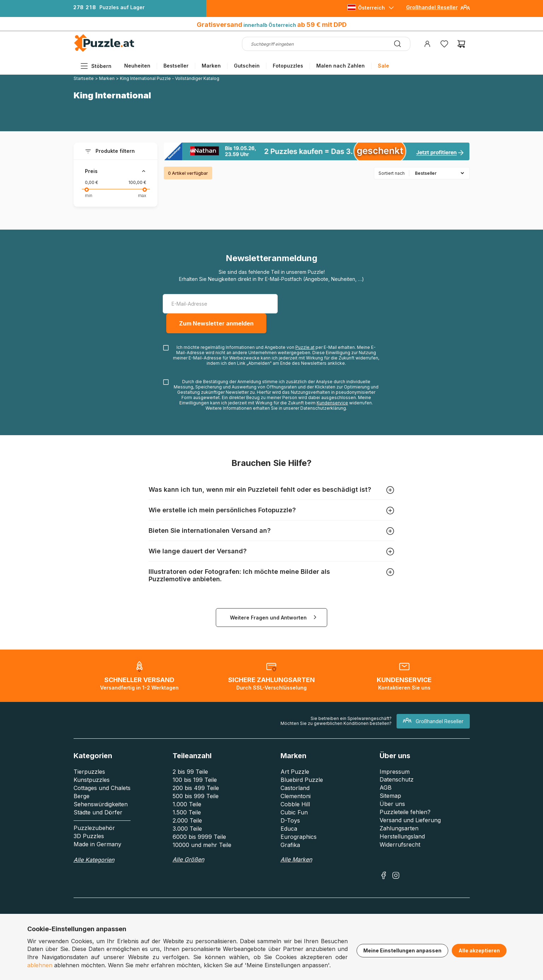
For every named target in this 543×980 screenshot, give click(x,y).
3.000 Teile (187, 829)
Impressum (395, 772)
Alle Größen (188, 859)
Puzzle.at (305, 347)
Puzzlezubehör (94, 828)
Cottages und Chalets (102, 788)
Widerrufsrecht (400, 844)
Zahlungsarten (399, 828)
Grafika (290, 845)
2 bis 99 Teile (190, 772)
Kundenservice (332, 403)
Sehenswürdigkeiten (101, 804)
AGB (386, 788)
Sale (383, 66)
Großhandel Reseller (432, 7)
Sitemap (390, 796)
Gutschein (247, 66)
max (142, 195)
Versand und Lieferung (410, 820)
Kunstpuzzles (92, 780)
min (89, 195)
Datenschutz (397, 779)
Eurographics (299, 837)
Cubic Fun (294, 812)
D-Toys (290, 820)
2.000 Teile (187, 820)
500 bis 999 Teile (196, 796)
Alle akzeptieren (479, 950)
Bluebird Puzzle (302, 780)
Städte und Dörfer (98, 812)
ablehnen (40, 965)
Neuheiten (137, 66)
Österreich (371, 8)
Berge (82, 796)
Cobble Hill (295, 804)
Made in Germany (97, 844)
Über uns (392, 804)
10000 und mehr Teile (202, 845)
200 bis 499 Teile (196, 788)
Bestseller (176, 66)
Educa (289, 829)
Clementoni (296, 796)
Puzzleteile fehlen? (405, 812)
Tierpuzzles (89, 772)
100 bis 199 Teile (195, 780)
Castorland (295, 788)
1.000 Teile (187, 804)
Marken (211, 66)
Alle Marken (296, 859)
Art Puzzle (295, 772)
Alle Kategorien (94, 860)
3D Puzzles (89, 836)
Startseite (84, 78)
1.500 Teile (187, 812)
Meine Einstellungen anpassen (402, 950)
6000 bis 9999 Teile (199, 837)
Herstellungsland (402, 836)
